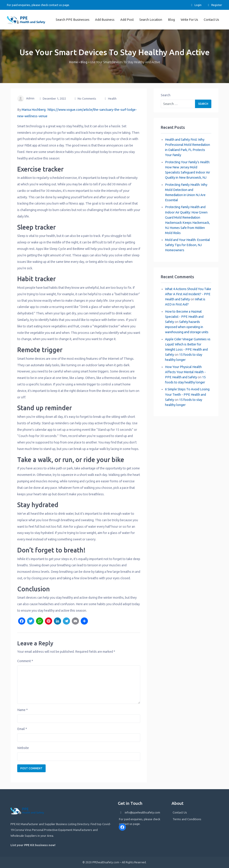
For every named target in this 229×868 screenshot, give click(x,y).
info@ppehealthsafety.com (142, 812)
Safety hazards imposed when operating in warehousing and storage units (187, 327)
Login (196, 5)
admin (30, 98)
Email (22, 729)
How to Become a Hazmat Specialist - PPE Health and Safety (184, 317)
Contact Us (211, 20)
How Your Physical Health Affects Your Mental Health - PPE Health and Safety (185, 372)
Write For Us (189, 20)
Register (214, 5)
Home (73, 62)
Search (166, 95)
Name (22, 710)
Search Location (151, 20)
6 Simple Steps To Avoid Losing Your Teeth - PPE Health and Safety (187, 394)
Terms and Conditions (187, 819)
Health (112, 98)
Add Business (105, 20)
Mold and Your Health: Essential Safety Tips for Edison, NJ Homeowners (188, 245)
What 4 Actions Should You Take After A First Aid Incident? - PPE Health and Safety (188, 294)
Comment (25, 661)
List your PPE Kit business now (33, 845)
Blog (171, 20)
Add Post (127, 20)
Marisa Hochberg (34, 110)
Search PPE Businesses (73, 20)
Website (23, 748)
